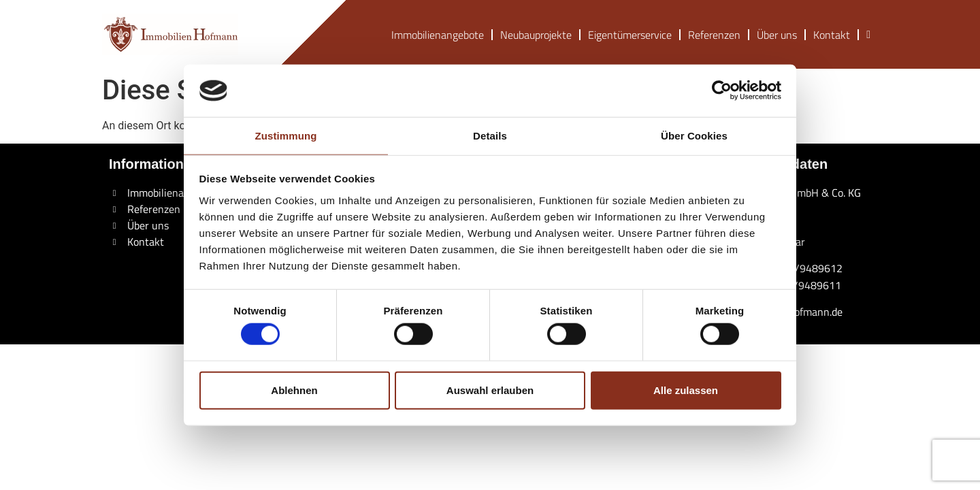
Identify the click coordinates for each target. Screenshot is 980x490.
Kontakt (832, 35)
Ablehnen (294, 390)
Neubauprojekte (536, 35)
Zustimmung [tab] (286, 136)
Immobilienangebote (438, 35)
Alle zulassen (686, 390)
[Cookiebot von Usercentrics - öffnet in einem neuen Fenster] (722, 91)
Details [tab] (490, 136)
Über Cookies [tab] (694, 136)
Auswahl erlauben (490, 390)
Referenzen (714, 35)
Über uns (777, 35)
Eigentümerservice (630, 35)
